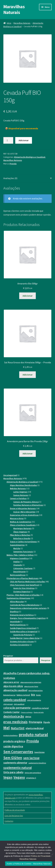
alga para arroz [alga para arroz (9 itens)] (11, 682)
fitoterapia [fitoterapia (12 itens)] (35, 722)
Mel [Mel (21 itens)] (7, 728)
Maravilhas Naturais (14, 9)
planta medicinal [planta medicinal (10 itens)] (35, 728)
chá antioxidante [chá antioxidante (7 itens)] (34, 700)
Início (9, 23)
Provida (13, 164)
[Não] (52, 854)
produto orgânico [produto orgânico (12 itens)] (14, 741)
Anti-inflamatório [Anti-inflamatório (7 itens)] (36, 690)
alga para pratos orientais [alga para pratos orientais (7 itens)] (31, 682)
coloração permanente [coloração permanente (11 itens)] (17, 708)
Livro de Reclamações (14, 816)
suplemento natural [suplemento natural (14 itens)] (18, 768)
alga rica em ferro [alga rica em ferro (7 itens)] (31, 686)
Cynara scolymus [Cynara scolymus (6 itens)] (27, 712)
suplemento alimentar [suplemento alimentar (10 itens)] (15, 763)
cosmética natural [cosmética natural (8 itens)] (40, 708)
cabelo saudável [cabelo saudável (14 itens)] (15, 700)
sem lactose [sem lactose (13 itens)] (31, 758)
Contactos (9, 821)
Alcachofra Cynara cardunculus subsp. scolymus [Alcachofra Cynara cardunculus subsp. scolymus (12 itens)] (27, 675)
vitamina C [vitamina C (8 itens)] (31, 778)
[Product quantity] (8, 140)
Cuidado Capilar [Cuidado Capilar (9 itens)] (12, 712)
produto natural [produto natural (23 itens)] (33, 735)
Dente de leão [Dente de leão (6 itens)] (39, 712)
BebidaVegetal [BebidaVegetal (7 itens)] (9, 695)
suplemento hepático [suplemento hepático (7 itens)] (37, 763)
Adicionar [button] (28, 296)
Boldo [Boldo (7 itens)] (38, 695)
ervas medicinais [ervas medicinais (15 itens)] (15, 722)
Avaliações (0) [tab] (10, 178)
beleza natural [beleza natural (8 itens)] (23, 695)
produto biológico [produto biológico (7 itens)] (10, 735)
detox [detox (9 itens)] (28, 717)
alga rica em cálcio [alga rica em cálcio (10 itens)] (13, 686)
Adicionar (24, 140)
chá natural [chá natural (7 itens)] (8, 704)
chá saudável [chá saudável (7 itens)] (19, 704)
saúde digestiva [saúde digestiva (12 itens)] (13, 746)
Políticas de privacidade (15, 810)
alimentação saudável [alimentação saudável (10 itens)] (15, 690)
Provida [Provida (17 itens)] (33, 741)
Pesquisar (8, 656)
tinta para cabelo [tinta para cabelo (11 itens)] (13, 772)
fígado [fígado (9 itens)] (47, 722)
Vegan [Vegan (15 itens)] (8, 777)
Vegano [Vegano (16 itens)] (19, 777)
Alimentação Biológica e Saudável (30, 157)
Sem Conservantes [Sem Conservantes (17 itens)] (18, 752)
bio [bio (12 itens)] (33, 695)
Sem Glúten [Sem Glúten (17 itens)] (13, 758)
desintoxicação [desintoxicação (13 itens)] (14, 716)
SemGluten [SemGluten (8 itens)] (39, 752)
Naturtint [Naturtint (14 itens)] (18, 728)
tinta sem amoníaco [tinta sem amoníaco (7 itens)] (33, 773)
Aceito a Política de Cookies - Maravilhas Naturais (29, 864)
